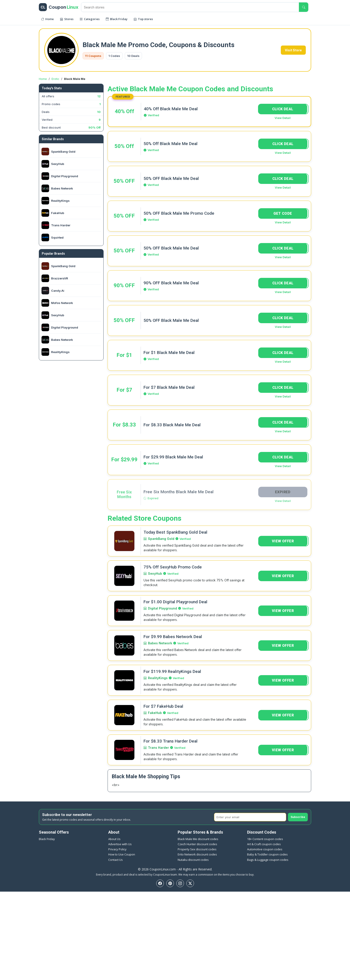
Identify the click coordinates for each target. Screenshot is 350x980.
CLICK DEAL (283, 109)
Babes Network (160, 643)
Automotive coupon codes (265, 849)
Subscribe (298, 817)
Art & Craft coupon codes (264, 844)
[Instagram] (180, 883)
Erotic (55, 79)
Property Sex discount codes (197, 849)
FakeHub (155, 713)
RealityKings (158, 678)
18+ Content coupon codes (265, 839)
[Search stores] (190, 7)
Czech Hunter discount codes (197, 844)
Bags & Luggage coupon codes (268, 860)
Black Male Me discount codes (198, 839)
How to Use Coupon (122, 854)
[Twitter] (190, 883)
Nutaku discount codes (193, 860)
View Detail (283, 118)
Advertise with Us (120, 844)
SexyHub (155, 573)
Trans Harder (158, 748)
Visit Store (293, 50)
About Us (114, 839)
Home (43, 79)
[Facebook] (160, 883)
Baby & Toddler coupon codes (267, 854)
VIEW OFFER (283, 541)
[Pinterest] (170, 883)
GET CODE (283, 213)
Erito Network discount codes (197, 854)
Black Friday (47, 839)
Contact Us (116, 860)
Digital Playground (162, 608)
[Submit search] (304, 7)
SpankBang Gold (161, 539)
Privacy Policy (117, 849)
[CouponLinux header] (59, 7)
